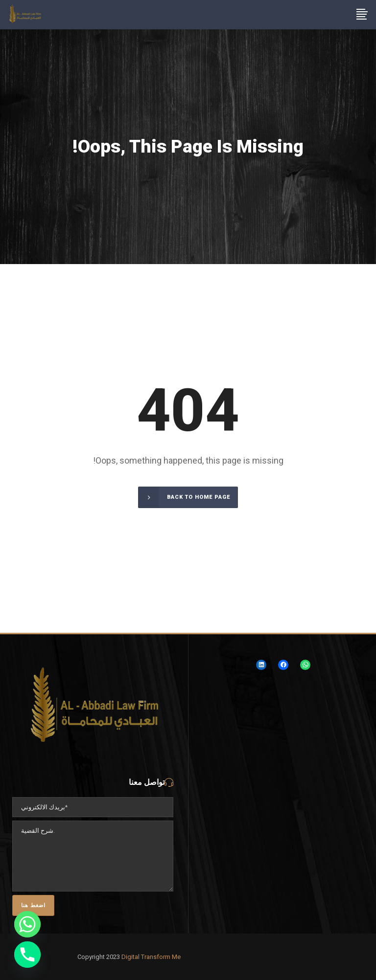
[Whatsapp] (27, 924)
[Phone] (27, 955)
